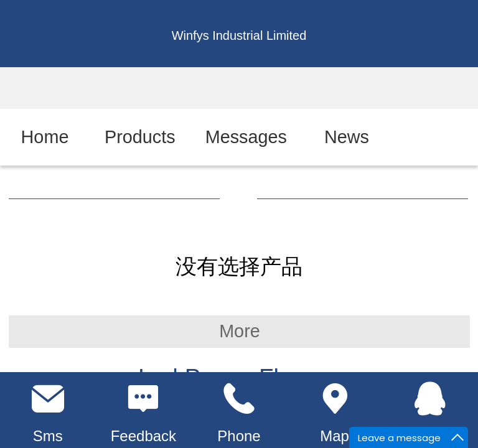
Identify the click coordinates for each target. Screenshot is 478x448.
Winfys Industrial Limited (239, 35)
